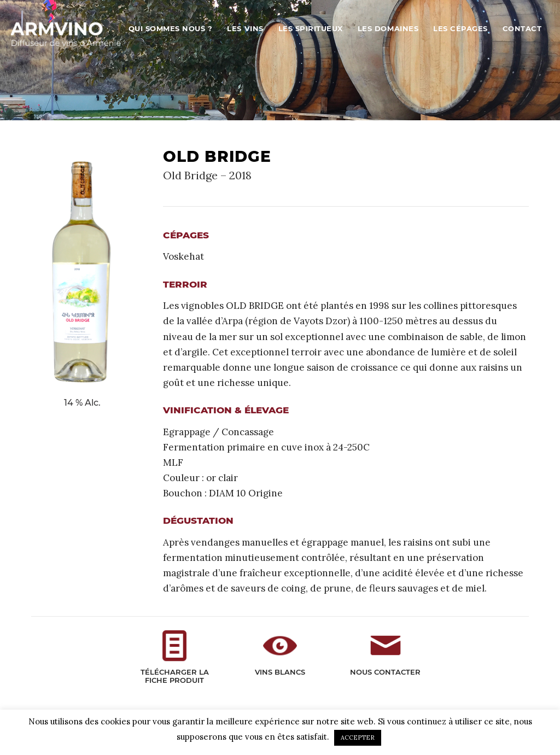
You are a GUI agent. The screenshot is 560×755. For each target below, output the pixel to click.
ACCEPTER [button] (358, 738)
